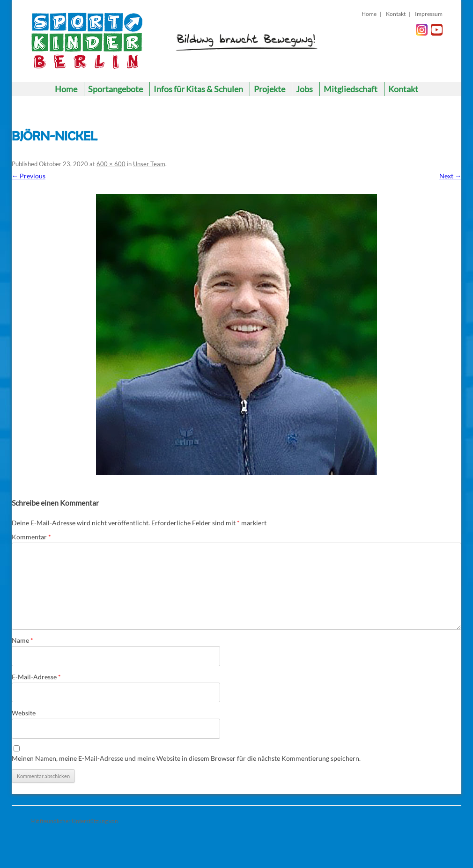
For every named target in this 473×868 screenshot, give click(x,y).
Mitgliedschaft (351, 89)
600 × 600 (111, 164)
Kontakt (396, 14)
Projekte (270, 89)
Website (24, 713)
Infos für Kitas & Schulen (198, 89)
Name (22, 640)
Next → (450, 176)
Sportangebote (115, 89)
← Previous (29, 176)
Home (369, 14)
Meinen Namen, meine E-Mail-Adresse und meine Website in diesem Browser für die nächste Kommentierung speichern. (186, 758)
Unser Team (149, 164)
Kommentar (31, 537)
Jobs (304, 89)
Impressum (429, 14)
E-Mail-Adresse (36, 677)
